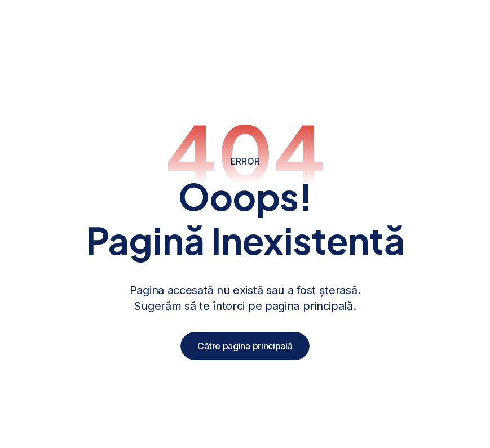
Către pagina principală (245, 346)
